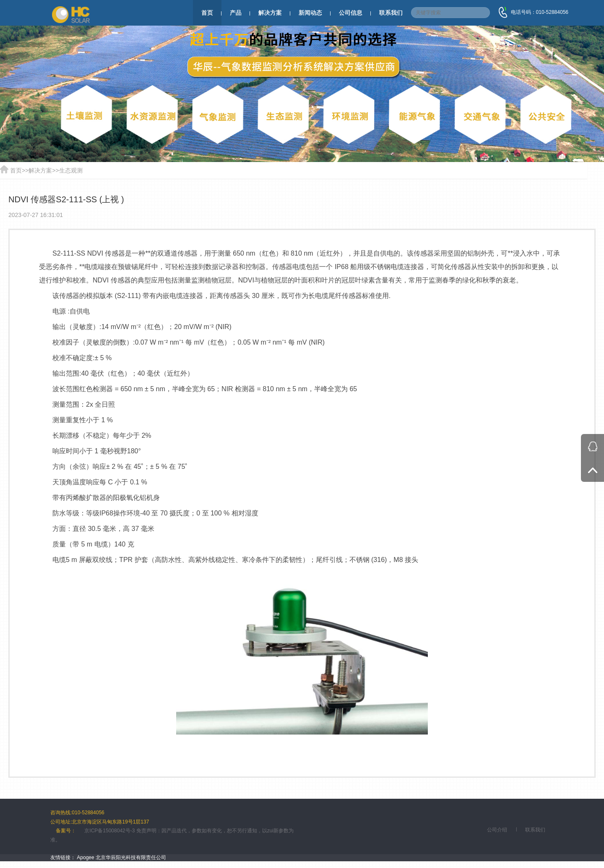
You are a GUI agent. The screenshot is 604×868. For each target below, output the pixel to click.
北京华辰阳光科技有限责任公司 (131, 858)
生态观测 (71, 170)
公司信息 (351, 13)
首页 (207, 13)
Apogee (85, 858)
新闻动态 (310, 13)
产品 (236, 13)
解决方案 (270, 13)
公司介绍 (497, 830)
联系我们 (391, 13)
